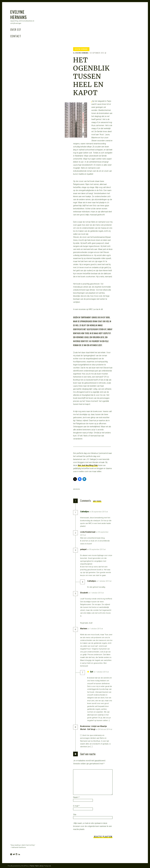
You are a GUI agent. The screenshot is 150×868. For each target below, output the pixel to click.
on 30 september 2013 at (98, 512)
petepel (83, 549)
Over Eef (16, 29)
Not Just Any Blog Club (88, 465)
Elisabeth (84, 593)
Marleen (84, 629)
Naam (76, 797)
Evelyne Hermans (19, 14)
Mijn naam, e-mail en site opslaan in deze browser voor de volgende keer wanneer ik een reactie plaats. (92, 826)
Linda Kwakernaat (88, 532)
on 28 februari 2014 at (104, 729)
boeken (77, 489)
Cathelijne (91, 581)
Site (75, 815)
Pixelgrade (47, 866)
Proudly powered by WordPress (18, 866)
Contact (16, 36)
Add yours (97, 501)
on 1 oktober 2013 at (104, 581)
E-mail (76, 806)
